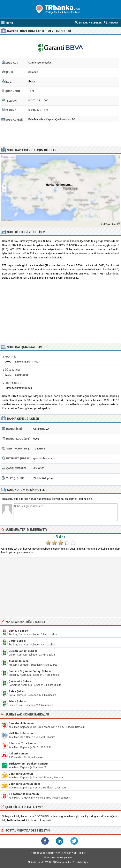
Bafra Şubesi (17, 691)
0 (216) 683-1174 (38, 110)
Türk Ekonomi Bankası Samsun (29, 764)
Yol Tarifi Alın (109, 224)
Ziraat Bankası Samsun (24, 794)
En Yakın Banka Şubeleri (60, 858)
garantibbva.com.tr (44, 458)
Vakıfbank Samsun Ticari (25, 784)
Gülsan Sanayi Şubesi (23, 651)
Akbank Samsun (19, 754)
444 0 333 (39, 468)
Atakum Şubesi (18, 661)
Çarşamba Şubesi (20, 681)
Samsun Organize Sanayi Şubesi (30, 671)
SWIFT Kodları (64, 853)
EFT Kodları (80, 853)
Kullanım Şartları (63, 862)
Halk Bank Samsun (21, 733)
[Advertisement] (60, 133)
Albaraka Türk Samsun (23, 743)
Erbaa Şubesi (17, 701)
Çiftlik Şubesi (17, 641)
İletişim (85, 862)
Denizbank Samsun (21, 723)
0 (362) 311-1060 (38, 100)
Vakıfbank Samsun (21, 774)
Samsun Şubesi (19, 631)
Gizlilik (76, 862)
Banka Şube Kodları (43, 853)
